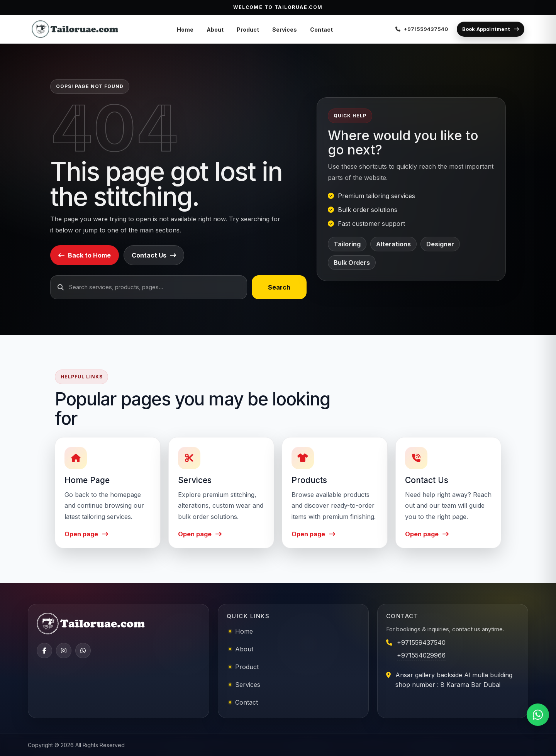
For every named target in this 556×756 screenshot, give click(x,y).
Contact (321, 30)
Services (285, 30)
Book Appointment (491, 29)
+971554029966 (421, 655)
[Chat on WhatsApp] (538, 715)
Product (248, 30)
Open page (86, 534)
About (215, 30)
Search (279, 287)
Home (185, 30)
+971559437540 (421, 642)
